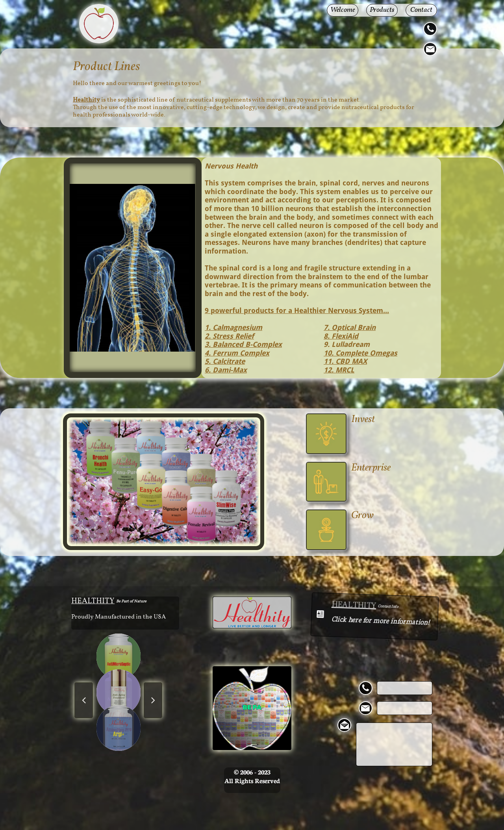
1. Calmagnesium (233, 327)
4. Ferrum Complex (237, 353)
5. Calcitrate (225, 361)
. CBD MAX (349, 361)
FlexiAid (344, 336)
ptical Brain (356, 327)
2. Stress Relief (229, 336)
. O (332, 327)
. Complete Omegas (364, 353)
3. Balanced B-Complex (243, 344)
